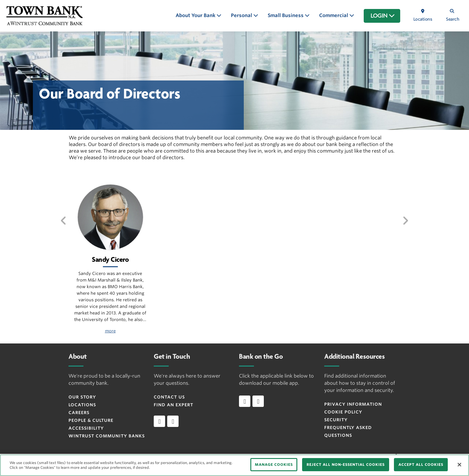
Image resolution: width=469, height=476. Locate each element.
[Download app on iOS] (245, 401)
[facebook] (159, 421)
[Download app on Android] (258, 401)
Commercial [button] (334, 15)
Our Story (82, 397)
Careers (79, 413)
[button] (64, 229)
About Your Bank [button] (196, 15)
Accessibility (86, 428)
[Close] (459, 465)
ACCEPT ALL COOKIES (421, 464)
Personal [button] (242, 15)
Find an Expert (173, 405)
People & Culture (91, 420)
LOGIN (383, 16)
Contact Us (169, 397)
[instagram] (173, 421)
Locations (82, 405)
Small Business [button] (286, 15)
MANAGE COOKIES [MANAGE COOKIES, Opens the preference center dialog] (274, 464)
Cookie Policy (343, 412)
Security (336, 420)
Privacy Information (353, 404)
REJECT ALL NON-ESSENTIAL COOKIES (346, 464)
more (110, 331)
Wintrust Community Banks (107, 436)
